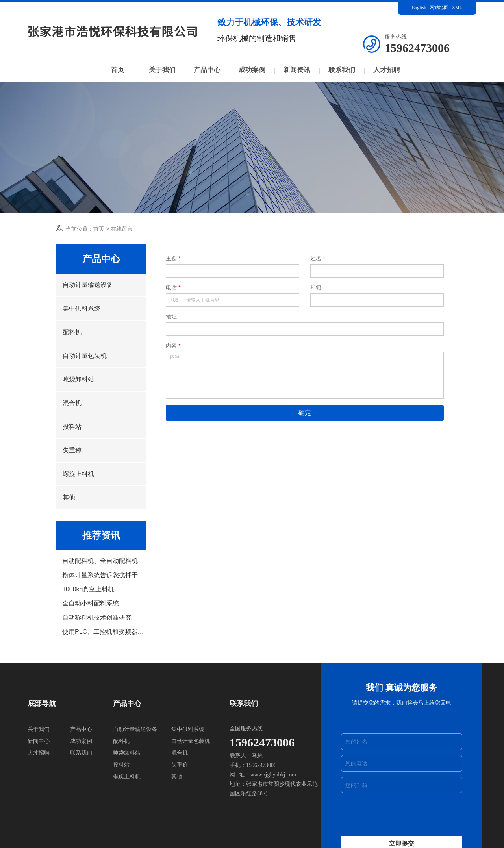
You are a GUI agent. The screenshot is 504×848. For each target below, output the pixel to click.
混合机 (72, 403)
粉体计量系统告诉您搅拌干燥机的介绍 (104, 575)
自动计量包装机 (85, 356)
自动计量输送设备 (88, 285)
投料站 (72, 427)
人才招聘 (387, 70)
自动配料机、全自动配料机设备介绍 (104, 561)
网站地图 (439, 7)
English (419, 7)
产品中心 (207, 70)
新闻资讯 (297, 70)
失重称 (72, 450)
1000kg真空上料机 (88, 589)
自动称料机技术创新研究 (97, 618)
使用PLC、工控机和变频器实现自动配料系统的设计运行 (104, 632)
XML (457, 7)
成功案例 (252, 70)
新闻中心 (39, 741)
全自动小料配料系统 (91, 604)
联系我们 (342, 70)
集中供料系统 (82, 308)
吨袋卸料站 (78, 379)
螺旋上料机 (78, 474)
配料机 (72, 332)
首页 (117, 70)
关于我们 (162, 70)
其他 (69, 497)
